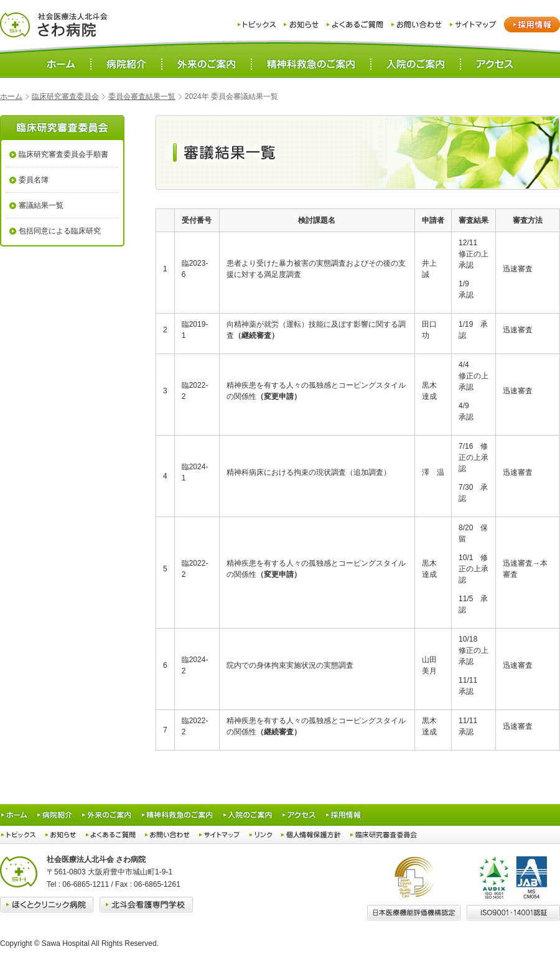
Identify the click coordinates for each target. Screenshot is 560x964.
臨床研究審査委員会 (65, 96)
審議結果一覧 (41, 205)
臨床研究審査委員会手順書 (63, 154)
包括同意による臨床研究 (60, 231)
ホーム (11, 96)
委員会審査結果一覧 (142, 96)
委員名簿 (34, 180)
